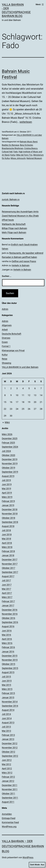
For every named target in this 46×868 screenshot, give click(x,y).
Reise (5, 359)
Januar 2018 (8, 555)
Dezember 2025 (10, 438)
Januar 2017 (8, 605)
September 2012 (10, 756)
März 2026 (7, 434)
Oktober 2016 (8, 618)
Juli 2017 (6, 580)
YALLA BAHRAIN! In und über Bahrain (20, 367)
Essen (5, 342)
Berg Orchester (26, 145)
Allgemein (7, 325)
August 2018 (8, 526)
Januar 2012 (8, 781)
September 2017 (10, 572)
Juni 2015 (7, 681)
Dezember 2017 (10, 560)
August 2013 (8, 723)
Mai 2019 (6, 489)
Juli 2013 (6, 727)
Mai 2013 (6, 731)
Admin (5, 309)
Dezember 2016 (10, 610)
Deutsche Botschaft (12, 334)
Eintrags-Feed (9, 818)
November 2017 (10, 564)
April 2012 (7, 768)
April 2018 (7, 543)
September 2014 (10, 706)
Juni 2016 (7, 631)
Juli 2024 (6, 451)
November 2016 (10, 614)
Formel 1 (6, 346)
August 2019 (8, 476)
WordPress (28, 857)
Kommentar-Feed (10, 822)
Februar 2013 (8, 735)
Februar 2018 (8, 551)
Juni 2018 (7, 534)
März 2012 (7, 773)
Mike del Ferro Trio (24, 155)
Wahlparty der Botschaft (14, 224)
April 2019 (7, 493)
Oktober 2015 (8, 664)
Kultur (13, 155)
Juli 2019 (6, 480)
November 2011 (10, 789)
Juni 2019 (7, 484)
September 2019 (10, 472)
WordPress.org (9, 827)
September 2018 (10, 522)
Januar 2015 (8, 697)
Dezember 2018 (10, 509)
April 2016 (7, 639)
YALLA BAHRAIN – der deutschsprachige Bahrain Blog (23, 846)
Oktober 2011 (8, 794)
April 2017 (7, 593)
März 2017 (7, 597)
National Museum (34, 158)
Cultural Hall (7, 152)
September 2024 (10, 447)
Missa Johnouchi (18, 158)
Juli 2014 (6, 714)
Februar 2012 (8, 777)
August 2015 (8, 672)
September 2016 (10, 622)
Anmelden (7, 814)
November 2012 (10, 748)
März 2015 (7, 689)
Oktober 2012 (8, 752)
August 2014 (8, 710)
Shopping (7, 363)
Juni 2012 (7, 760)
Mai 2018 (6, 539)
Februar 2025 (8, 443)
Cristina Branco (31, 148)
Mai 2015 (6, 685)
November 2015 (10, 660)
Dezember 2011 (10, 785)
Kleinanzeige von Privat (13, 350)
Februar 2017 (8, 601)
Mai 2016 (6, 635)
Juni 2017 (7, 585)
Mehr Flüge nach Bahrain (14, 232)
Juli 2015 (6, 677)
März (6, 422)
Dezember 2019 (10, 459)
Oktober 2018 (8, 518)
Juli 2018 (6, 530)
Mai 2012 (6, 764)
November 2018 (10, 514)
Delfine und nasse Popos (24, 261)
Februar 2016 (8, 647)
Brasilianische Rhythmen (13, 148)
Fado (16, 152)
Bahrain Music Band (29, 142)
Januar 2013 (8, 739)
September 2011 (10, 798)
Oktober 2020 (8, 455)
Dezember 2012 (10, 743)
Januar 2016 (8, 652)
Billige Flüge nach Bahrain (14, 228)
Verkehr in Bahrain (21, 265)
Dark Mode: (37, 865)
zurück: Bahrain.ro (11, 199)
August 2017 (8, 576)
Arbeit (5, 330)
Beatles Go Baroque (10, 145)
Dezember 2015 (10, 656)
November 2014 (10, 702)
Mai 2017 (6, 589)
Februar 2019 (8, 501)
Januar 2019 (8, 505)
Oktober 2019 (8, 468)
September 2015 (10, 668)
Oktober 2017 (8, 568)
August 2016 (8, 626)
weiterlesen (26, 122)
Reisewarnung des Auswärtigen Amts (20, 212)
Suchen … (7, 276)
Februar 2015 (8, 693)
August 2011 (8, 802)
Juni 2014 (7, 718)
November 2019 (10, 464)
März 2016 (7, 643)
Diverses (6, 338)
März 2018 (7, 547)
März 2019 (7, 497)
